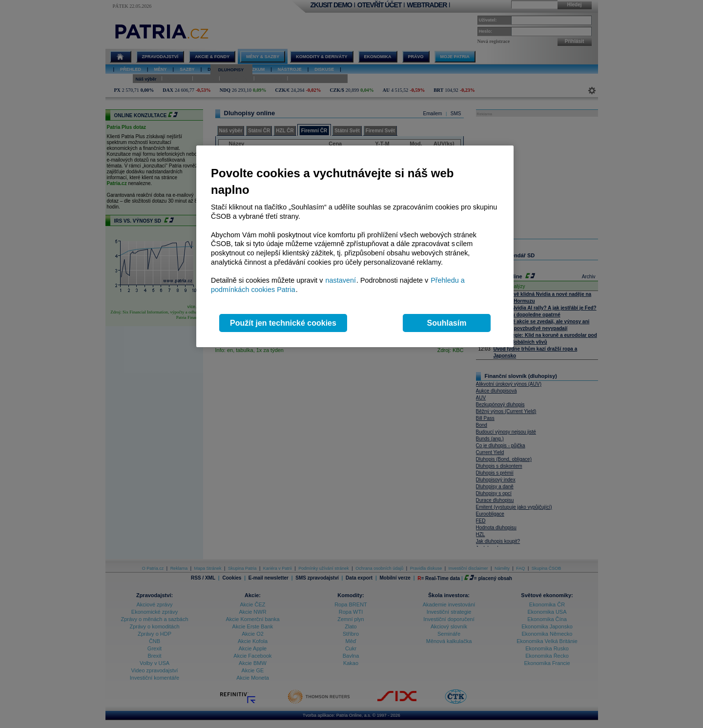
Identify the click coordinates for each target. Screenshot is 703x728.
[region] (355, 246)
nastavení (341, 280)
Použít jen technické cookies (283, 323)
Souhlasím (447, 323)
